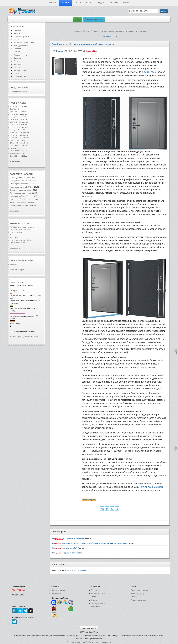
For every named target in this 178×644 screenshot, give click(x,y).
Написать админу (137, 594)
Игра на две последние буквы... (21, 240)
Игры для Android (21, 46)
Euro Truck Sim (15, 109)
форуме (25, 224)
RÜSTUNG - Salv (16, 135)
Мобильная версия (89, 628)
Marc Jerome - (15, 146)
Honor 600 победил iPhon (20, 196)
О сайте (94, 600)
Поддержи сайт (20, 76)
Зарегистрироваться (94, 19)
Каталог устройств (98, 594)
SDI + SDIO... (15, 106)
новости (28, 174)
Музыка (17, 52)
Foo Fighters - (15, 117)
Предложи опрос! (32, 336)
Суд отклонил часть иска (20, 193)
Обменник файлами (22, 37)
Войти (77, 19)
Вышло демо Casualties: (20, 178)
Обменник (113, 3)
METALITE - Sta (15, 122)
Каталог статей (20, 70)
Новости (66, 3)
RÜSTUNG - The (16, 138)
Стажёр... (13, 130)
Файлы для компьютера (24, 43)
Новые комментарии (22, 261)
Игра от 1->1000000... (18, 232)
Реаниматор (96, 590)
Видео (101, 3)
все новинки (15, 161)
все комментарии (17, 270)
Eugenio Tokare (15, 153)
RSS (115, 36)
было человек (79, 571)
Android (89, 3)
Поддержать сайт (20, 88)
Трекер (78, 3)
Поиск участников (98, 604)
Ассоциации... (15, 235)
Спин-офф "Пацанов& (19, 184)
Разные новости (21, 55)
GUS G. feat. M (15, 127)
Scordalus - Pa (15, 114)
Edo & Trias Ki (15, 151)
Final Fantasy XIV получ (20, 205)
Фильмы (17, 58)
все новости (15, 211)
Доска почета (96, 607)
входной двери (149, 72)
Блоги (93, 597)
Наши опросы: (18, 282)
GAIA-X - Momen (16, 143)
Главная (53, 3)
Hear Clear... (14, 112)
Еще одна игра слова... (18, 243)
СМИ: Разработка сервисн (21, 199)
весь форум (15, 248)
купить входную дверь (152, 487)
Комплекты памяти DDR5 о (21, 187)
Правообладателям (138, 600)
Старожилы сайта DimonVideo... (21, 230)
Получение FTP (58, 594)
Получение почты (58, 590)
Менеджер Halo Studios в (20, 181)
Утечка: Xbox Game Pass (21, 202)
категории (107, 36)
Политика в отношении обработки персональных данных (89, 642)
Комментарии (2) (17, 336)
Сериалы (18, 61)
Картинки (18, 64)
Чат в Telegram (89, 500)
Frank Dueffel (15, 148)
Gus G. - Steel (15, 125)
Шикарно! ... (14, 264)
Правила (134, 597)
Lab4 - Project (15, 140)
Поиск (16, 73)
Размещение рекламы (139, 590)
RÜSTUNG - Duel (16, 133)
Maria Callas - (15, 119)
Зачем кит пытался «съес (21, 190)
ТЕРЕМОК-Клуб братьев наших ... (22, 227)
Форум (126, 3)
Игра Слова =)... (16, 238)
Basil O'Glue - (15, 156)
